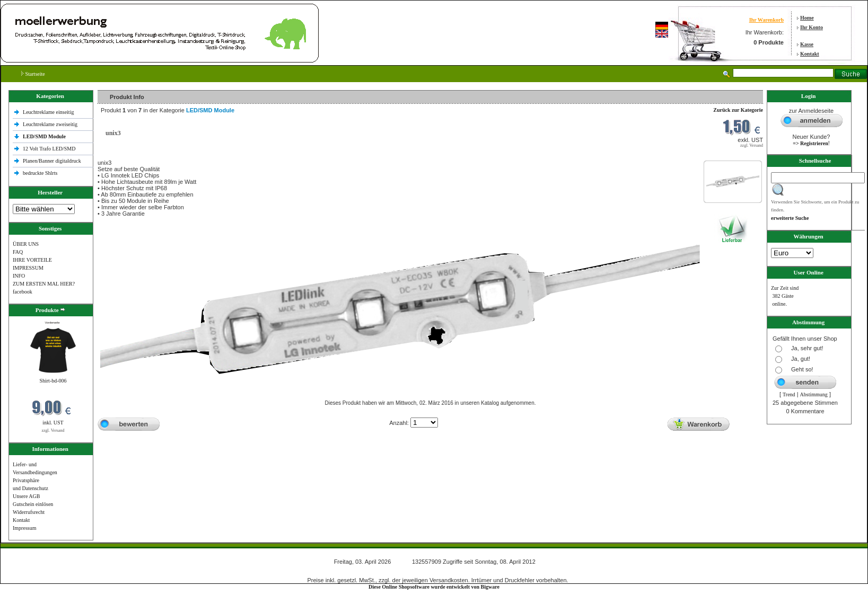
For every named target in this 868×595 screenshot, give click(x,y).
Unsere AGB (26, 496)
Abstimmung (814, 394)
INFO (19, 276)
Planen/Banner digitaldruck (52, 161)
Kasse (807, 44)
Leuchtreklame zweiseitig (51, 124)
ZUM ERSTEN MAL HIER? (44, 284)
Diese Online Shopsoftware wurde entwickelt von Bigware (434, 587)
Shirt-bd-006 (53, 381)
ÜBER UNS (26, 244)
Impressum (24, 528)
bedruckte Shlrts (40, 173)
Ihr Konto (812, 27)
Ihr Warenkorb (766, 20)
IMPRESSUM (28, 268)
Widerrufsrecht (29, 512)
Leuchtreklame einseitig (49, 112)
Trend (789, 394)
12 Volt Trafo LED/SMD (49, 149)
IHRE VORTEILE (32, 260)
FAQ (18, 252)
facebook (23, 292)
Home (807, 18)
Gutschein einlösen (33, 504)
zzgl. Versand (53, 430)
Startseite (33, 74)
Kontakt (810, 54)
